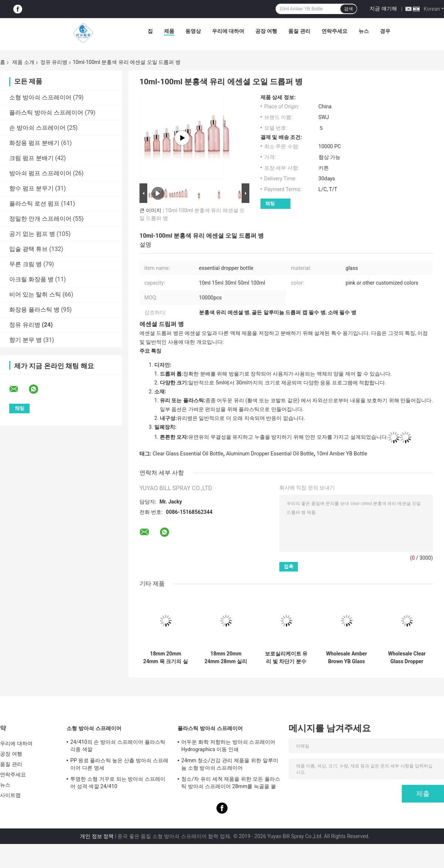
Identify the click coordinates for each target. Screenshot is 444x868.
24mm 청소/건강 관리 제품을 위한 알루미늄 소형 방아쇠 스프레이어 (230, 764)
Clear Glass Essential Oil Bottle (188, 454)
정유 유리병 (54, 62)
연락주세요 (334, 31)
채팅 (270, 204)
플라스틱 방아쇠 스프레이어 (46, 113)
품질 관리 (299, 31)
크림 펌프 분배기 (31, 158)
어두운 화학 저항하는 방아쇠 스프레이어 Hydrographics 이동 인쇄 (228, 746)
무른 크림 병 (26, 264)
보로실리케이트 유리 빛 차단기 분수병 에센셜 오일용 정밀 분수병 (286, 658)
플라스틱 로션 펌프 (34, 204)
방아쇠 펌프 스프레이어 (40, 173)
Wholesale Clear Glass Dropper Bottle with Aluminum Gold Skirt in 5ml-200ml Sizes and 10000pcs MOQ (407, 658)
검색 (349, 9)
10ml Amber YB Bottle (342, 454)
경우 (385, 31)
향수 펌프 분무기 (31, 188)
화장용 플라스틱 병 (34, 310)
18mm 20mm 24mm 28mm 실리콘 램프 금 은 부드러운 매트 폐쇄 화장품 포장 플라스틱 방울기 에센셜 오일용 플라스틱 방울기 (226, 658)
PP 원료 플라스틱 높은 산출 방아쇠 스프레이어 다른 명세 (119, 764)
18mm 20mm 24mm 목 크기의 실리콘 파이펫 (166, 658)
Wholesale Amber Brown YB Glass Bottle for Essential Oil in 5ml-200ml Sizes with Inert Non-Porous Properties (347, 658)
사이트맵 (10, 795)
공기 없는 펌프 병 (32, 234)
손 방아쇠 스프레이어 (37, 128)
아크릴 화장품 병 (31, 279)
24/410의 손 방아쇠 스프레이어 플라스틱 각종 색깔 (118, 746)
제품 (169, 31)
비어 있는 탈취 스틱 (35, 294)
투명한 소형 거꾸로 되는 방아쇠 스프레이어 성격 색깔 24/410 (118, 783)
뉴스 (364, 31)
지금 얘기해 (383, 9)
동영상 (193, 31)
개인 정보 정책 (97, 836)
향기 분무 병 (26, 340)
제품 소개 (23, 62)
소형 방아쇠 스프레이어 (40, 97)
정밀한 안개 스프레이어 (40, 219)
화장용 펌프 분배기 (34, 143)
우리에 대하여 (228, 31)
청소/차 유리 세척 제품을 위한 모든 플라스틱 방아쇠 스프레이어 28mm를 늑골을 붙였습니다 (231, 784)
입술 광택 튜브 (28, 249)
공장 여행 (266, 31)
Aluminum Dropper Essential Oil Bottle (270, 454)
